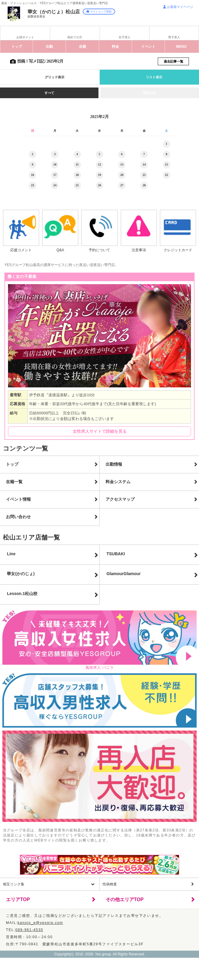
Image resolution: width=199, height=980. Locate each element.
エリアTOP (18, 899)
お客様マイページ (178, 7)
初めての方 (75, 37)
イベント (148, 47)
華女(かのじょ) (21, 574)
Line (11, 554)
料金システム (118, 482)
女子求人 (125, 37)
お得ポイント (25, 37)
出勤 (49, 47)
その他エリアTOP (125, 899)
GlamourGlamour (124, 574)
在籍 (82, 47)
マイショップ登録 (99, 12)
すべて (49, 93)
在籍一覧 (14, 482)
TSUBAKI (116, 554)
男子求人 (174, 37)
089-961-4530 (29, 930)
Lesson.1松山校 (22, 594)
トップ (17, 47)
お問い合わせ (18, 517)
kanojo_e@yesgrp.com (40, 923)
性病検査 (110, 884)
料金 (115, 47)
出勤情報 (114, 464)
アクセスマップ (120, 499)
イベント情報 (18, 499)
